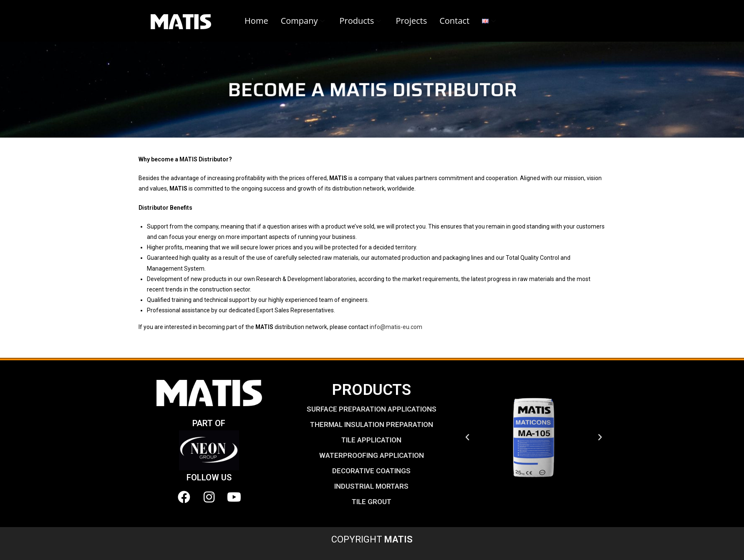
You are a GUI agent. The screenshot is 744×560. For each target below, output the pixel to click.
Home (256, 21)
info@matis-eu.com (396, 327)
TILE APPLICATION (371, 440)
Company (304, 21)
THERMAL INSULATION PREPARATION (372, 424)
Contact (454, 21)
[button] (467, 437)
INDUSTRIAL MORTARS (371, 486)
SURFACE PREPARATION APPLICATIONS (372, 409)
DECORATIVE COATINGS (371, 471)
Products (361, 21)
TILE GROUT (372, 502)
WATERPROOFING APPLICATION (372, 455)
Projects (411, 21)
